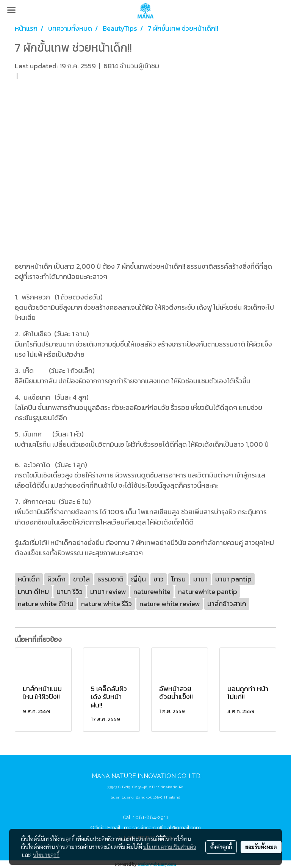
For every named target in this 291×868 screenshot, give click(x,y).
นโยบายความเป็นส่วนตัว (170, 847)
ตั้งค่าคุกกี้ (221, 847)
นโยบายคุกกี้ (46, 855)
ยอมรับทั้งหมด (261, 847)
